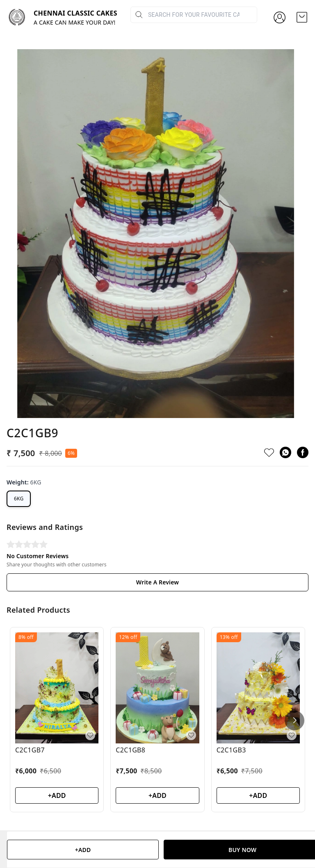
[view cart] (302, 17)
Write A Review (157, 517)
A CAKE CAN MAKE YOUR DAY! (74, 22)
